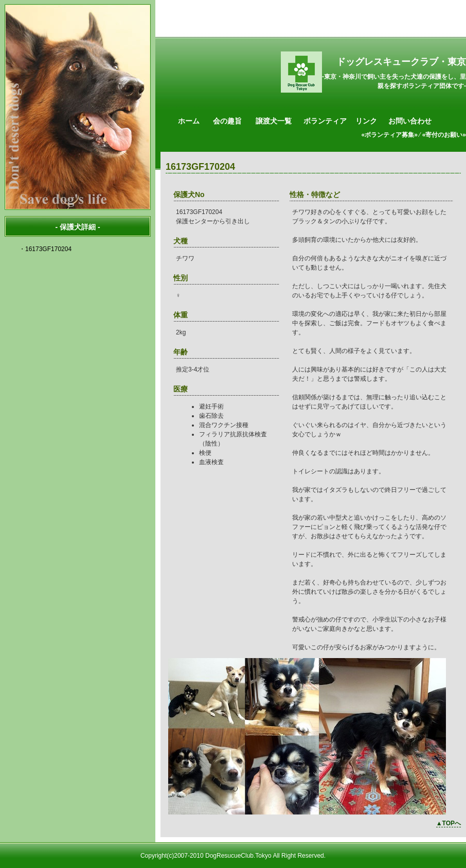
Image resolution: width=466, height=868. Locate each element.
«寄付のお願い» (444, 135)
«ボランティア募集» (390, 135)
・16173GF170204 (45, 249)
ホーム (189, 121)
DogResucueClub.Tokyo (238, 856)
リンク (366, 121)
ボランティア (325, 121)
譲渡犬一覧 (274, 121)
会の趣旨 (227, 121)
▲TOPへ (449, 823)
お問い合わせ (410, 121)
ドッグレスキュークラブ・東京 (401, 62)
